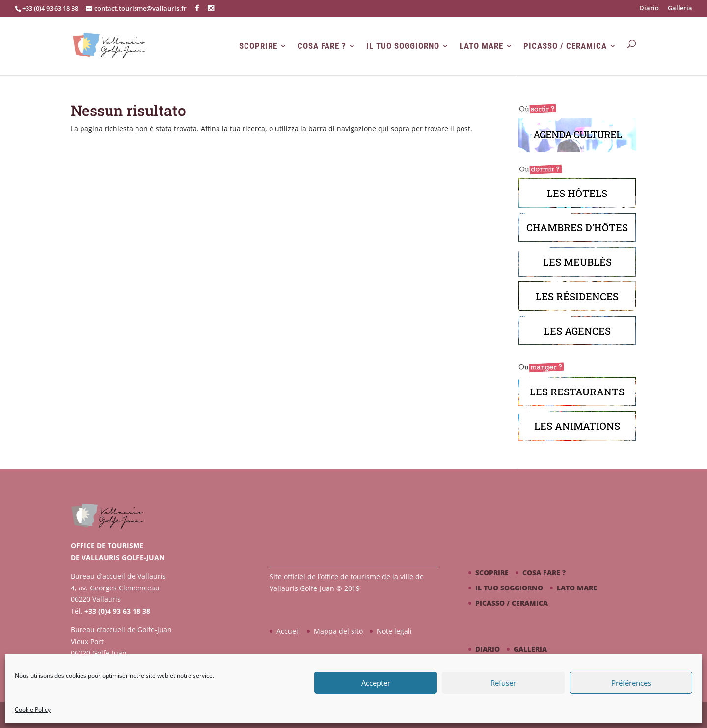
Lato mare (481, 46)
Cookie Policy (33, 710)
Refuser (503, 683)
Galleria (680, 9)
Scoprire (258, 46)
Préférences (631, 683)
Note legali (394, 631)
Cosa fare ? (322, 46)
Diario (649, 9)
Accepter (376, 683)
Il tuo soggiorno (403, 46)
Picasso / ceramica (565, 46)
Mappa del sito (338, 631)
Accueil (288, 631)
